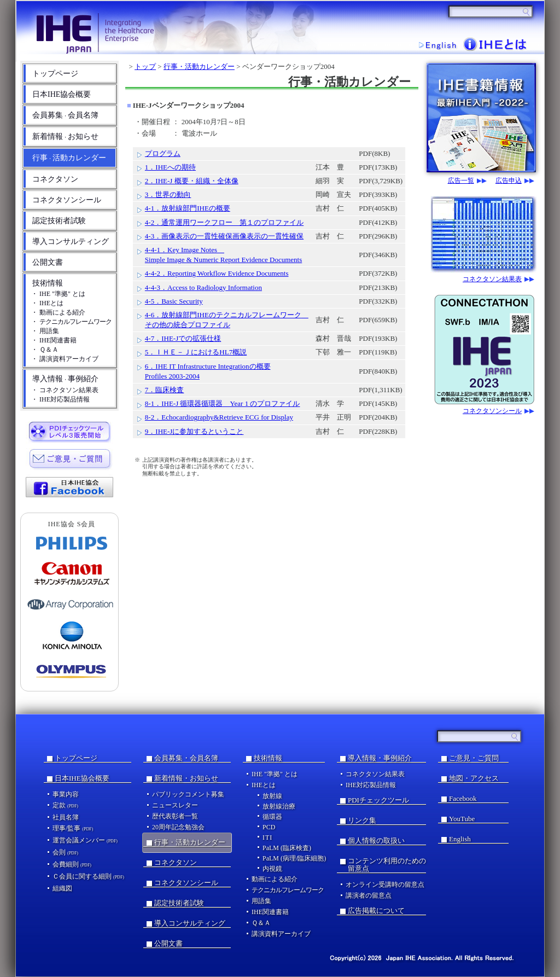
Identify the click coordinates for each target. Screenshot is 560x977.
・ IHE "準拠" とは (58, 294)
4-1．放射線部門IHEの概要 (188, 208)
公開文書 (48, 262)
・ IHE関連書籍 (54, 340)
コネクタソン (55, 179)
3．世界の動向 (168, 194)
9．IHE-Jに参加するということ (194, 431)
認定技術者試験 (59, 221)
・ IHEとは (47, 303)
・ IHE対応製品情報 (60, 399)
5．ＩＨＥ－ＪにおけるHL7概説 (196, 352)
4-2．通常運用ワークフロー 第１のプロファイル (224, 222)
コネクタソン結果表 (492, 279)
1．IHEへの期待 (170, 167)
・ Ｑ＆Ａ (45, 350)
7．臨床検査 (165, 390)
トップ (145, 66)
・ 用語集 (45, 331)
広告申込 (509, 181)
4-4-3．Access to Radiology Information (203, 287)
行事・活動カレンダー (199, 66)
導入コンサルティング (71, 242)
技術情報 (48, 283)
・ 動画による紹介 (58, 312)
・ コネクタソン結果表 (65, 390)
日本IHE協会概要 (62, 94)
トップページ (55, 74)
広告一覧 (461, 181)
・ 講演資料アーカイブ (65, 359)
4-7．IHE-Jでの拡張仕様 (183, 338)
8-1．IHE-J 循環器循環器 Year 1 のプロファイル (223, 403)
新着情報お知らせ (65, 136)
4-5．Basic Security (174, 301)
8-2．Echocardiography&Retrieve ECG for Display (219, 417)
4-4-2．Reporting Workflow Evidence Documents (217, 273)
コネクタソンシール (67, 200)
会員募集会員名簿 (65, 115)
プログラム (163, 153)
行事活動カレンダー (69, 158)
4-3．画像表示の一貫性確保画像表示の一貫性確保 (224, 236)
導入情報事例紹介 (65, 379)
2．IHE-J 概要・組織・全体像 (192, 181)
